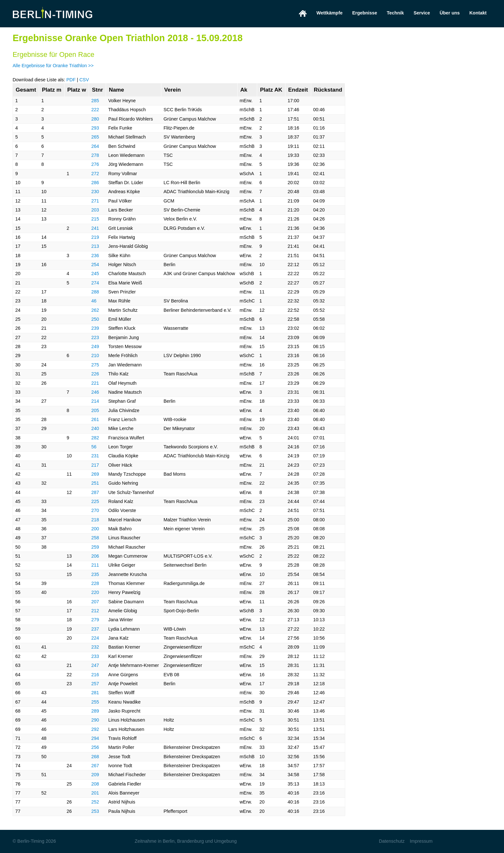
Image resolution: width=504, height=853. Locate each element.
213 (95, 246)
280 (95, 119)
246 (95, 392)
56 (94, 447)
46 (94, 301)
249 (95, 346)
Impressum (421, 841)
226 (95, 374)
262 (95, 310)
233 (95, 656)
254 (95, 265)
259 (95, 547)
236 (95, 256)
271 (95, 201)
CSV (84, 80)
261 (95, 419)
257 (95, 684)
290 (95, 720)
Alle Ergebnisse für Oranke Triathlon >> (53, 66)
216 (95, 675)
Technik (395, 13)
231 (95, 456)
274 (95, 283)
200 (95, 529)
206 (95, 556)
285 (95, 101)
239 (95, 328)
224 (95, 638)
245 (95, 274)
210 (95, 355)
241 (95, 228)
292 (95, 729)
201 (95, 793)
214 (95, 401)
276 (95, 164)
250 (95, 319)
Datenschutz (392, 841)
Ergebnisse (365, 13)
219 (95, 237)
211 (95, 565)
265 (95, 137)
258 (95, 538)
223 (95, 337)
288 (95, 292)
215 (95, 219)
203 (95, 210)
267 (95, 766)
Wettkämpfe (329, 13)
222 (95, 110)
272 (95, 174)
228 (95, 583)
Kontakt (478, 13)
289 (95, 711)
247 (95, 665)
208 (95, 784)
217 (95, 465)
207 (95, 602)
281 (95, 693)
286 (95, 183)
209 (95, 775)
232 (95, 647)
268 (95, 757)
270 (95, 510)
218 (95, 520)
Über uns (450, 13)
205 (95, 410)
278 (95, 155)
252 (95, 802)
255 (95, 702)
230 (95, 192)
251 (95, 483)
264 (95, 146)
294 (95, 738)
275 (95, 365)
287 (95, 492)
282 (95, 438)
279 (95, 620)
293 (95, 128)
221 (95, 383)
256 (95, 747)
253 (95, 811)
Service (422, 13)
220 (95, 592)
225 (95, 501)
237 (95, 629)
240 (95, 428)
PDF (71, 80)
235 (95, 574)
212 (95, 611)
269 (95, 474)
